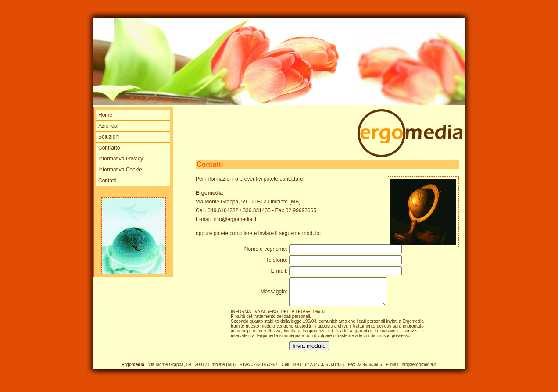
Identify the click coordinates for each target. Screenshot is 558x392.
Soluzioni (109, 137)
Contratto (109, 148)
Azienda (108, 126)
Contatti (107, 181)
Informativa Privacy (121, 159)
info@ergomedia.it (235, 219)
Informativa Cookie (120, 170)
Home (105, 115)
